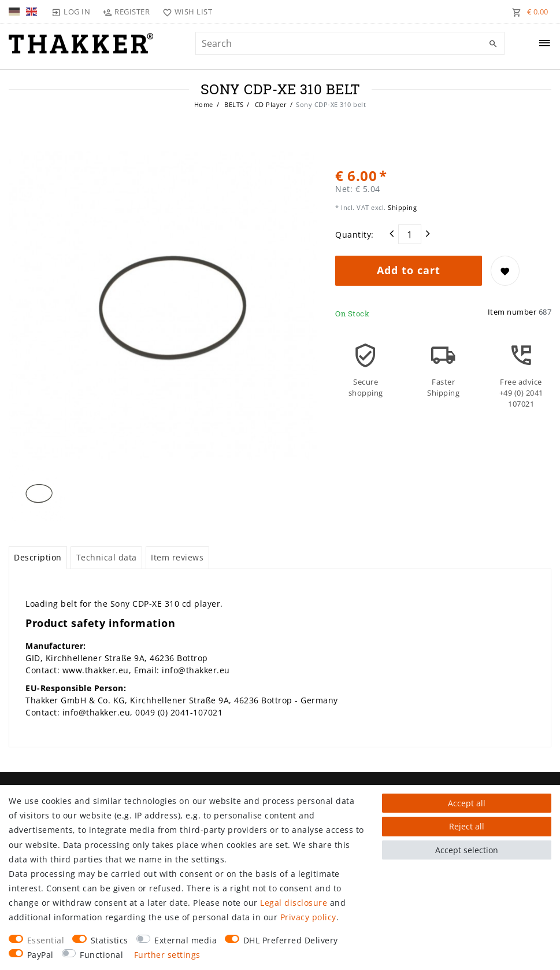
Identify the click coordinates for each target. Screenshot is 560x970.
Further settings (167, 955)
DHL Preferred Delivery (291, 940)
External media (186, 940)
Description (38, 557)
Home (204, 104)
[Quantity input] (410, 234)
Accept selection (467, 850)
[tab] (38, 558)
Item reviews (177, 557)
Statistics (110, 940)
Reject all (467, 826)
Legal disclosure (294, 903)
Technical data (107, 557)
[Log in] (71, 12)
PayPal (40, 955)
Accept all (467, 803)
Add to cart (409, 270)
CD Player (270, 104)
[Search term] (350, 43)
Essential (46, 940)
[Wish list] (185, 12)
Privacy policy (308, 917)
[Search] (493, 44)
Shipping (402, 207)
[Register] (126, 12)
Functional (101, 955)
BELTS (233, 104)
